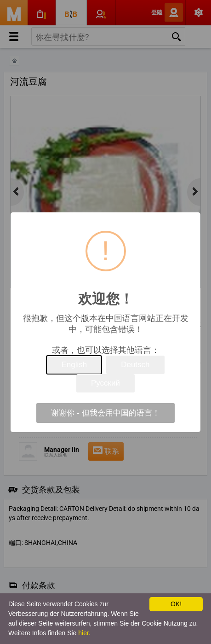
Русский (105, 383)
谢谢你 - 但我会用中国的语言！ (105, 413)
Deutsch (135, 365)
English (74, 365)
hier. (84, 633)
